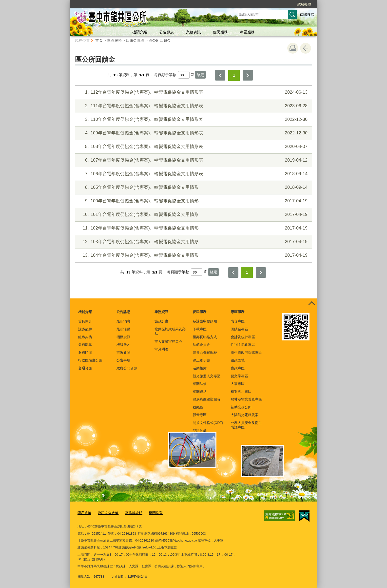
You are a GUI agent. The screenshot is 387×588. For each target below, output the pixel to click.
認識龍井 (85, 329)
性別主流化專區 (243, 345)
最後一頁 (248, 75)
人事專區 (238, 384)
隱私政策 (84, 513)
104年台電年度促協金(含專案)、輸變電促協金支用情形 (193, 255)
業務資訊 (193, 32)
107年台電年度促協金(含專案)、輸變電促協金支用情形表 (193, 160)
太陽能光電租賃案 (245, 415)
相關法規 (200, 384)
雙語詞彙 (200, 431)
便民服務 (220, 32)
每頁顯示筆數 (165, 75)
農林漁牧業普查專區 (246, 399)
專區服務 (247, 32)
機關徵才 (123, 345)
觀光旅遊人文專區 (207, 376)
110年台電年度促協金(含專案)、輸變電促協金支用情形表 (193, 119)
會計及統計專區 (243, 337)
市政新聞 (123, 353)
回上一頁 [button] (306, 48)
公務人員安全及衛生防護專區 (246, 425)
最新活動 (123, 329)
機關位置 (152, 513)
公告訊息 (167, 32)
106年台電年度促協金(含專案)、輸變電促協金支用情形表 (193, 174)
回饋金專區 (135, 40)
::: (68, 2)
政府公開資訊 (127, 368)
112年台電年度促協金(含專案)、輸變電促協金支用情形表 (193, 92)
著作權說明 (131, 513)
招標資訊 (123, 337)
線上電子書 (201, 360)
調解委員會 (201, 345)
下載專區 (200, 329)
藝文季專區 (239, 376)
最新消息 (123, 321)
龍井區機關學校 (205, 353)
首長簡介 (85, 321)
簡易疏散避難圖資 (207, 399)
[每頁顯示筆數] (184, 75)
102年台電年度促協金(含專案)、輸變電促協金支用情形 (193, 228)
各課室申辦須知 (205, 321)
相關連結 (200, 392)
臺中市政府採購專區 (246, 353)
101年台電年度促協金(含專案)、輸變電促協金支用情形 (193, 215)
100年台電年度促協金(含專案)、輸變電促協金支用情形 (193, 201)
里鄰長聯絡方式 (205, 337)
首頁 (99, 40)
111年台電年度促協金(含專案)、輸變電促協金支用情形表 (193, 106)
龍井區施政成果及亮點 (170, 331)
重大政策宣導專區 (168, 341)
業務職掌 (85, 345)
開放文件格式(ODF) (208, 423)
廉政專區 (238, 368)
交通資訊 (85, 368)
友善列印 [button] (293, 48)
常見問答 (161, 349)
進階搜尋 (307, 14)
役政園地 (238, 360)
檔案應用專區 (241, 392)
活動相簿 (200, 368)
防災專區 (238, 321)
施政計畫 (161, 321)
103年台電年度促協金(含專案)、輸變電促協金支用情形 (193, 242)
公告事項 (123, 360)
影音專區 (200, 415)
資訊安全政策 (106, 513)
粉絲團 (198, 407)
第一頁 (220, 75)
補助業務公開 (241, 407)
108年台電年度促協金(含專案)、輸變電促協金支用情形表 (193, 147)
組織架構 (85, 337)
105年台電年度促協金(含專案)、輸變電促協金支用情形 (193, 187)
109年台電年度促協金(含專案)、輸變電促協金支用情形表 (193, 133)
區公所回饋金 (160, 40)
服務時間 (85, 353)
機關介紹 (140, 32)
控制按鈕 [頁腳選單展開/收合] (311, 304)
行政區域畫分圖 (90, 360)
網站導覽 (304, 4)
